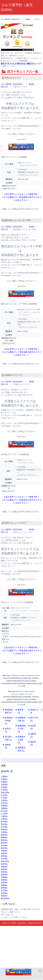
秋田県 (4, 872)
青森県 (4, 885)
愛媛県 (4, 837)
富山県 (4, 811)
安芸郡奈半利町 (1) (9, 721)
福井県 (4, 864)
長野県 (4, 883)
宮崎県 (4, 808)
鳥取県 (4, 896)
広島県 (4, 832)
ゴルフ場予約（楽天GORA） (12, 84)
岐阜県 (4, 822)
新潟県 (4, 843)
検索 (4, 766)
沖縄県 (4, 851)
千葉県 (4, 790)
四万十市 (4, 87)
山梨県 (4, 819)
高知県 (31, 84)
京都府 (4, 779)
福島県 (4, 869)
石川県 (4, 859)
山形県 (4, 816)
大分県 (4, 798)
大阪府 (4, 800)
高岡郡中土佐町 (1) (21, 740)
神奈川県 (4, 861)
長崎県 (4, 880)
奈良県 (4, 803)
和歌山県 (4, 792)
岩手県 (4, 827)
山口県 (4, 814)
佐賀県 (4, 782)
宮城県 (4, 806)
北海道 (4, 787)
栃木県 (4, 848)
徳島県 (4, 835)
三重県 (4, 777)
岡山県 (4, 824)
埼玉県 (4, 795)
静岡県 (4, 888)
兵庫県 (4, 784)
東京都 (4, 845)
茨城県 (4, 877)
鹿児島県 (4, 898)
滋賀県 (4, 853)
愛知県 (4, 840)
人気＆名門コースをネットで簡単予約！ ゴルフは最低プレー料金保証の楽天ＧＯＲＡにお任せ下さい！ (21, 197)
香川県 (4, 891)
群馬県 (4, 875)
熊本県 (4, 856)
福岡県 (4, 867)
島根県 (4, 830)
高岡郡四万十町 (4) (21, 729)
